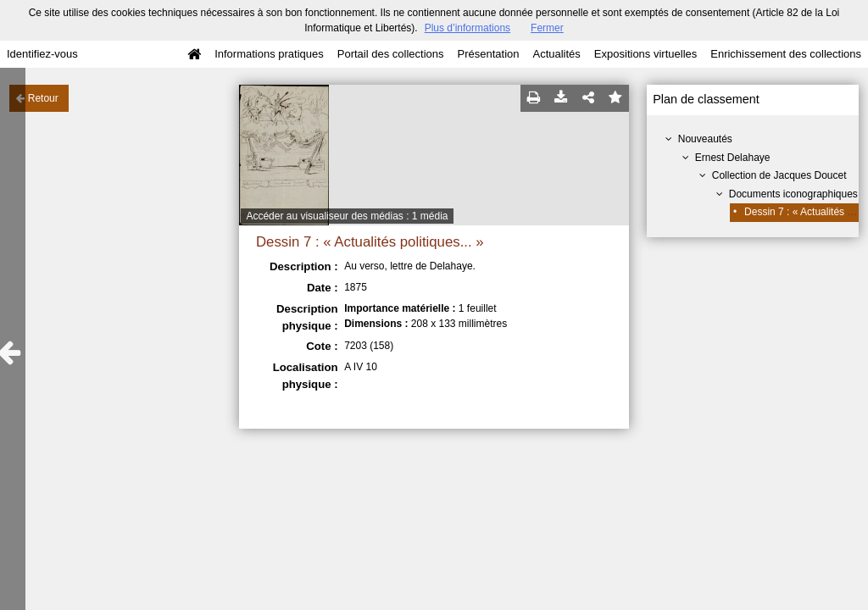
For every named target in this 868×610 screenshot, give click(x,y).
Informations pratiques (269, 54)
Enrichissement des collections (786, 54)
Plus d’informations (467, 28)
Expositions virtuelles (645, 54)
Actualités (556, 54)
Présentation (488, 54)
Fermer (547, 28)
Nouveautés (705, 139)
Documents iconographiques (793, 194)
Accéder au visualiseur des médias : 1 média (347, 216)
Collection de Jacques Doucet (779, 175)
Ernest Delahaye (733, 158)
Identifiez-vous (42, 54)
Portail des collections (391, 54)
